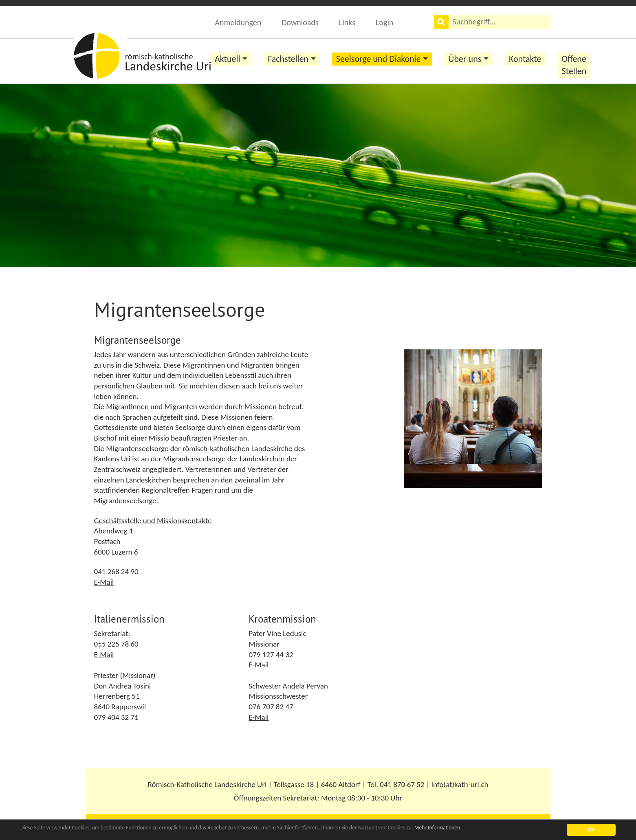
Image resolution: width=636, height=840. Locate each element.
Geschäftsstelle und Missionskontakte (153, 521)
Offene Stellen (574, 65)
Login (384, 22)
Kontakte (525, 59)
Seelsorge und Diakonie (379, 59)
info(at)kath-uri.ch (460, 784)
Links (347, 22)
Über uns (465, 59)
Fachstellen (288, 59)
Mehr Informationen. (438, 828)
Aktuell (228, 59)
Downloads (300, 22)
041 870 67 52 (402, 784)
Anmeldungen (238, 22)
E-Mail (104, 582)
